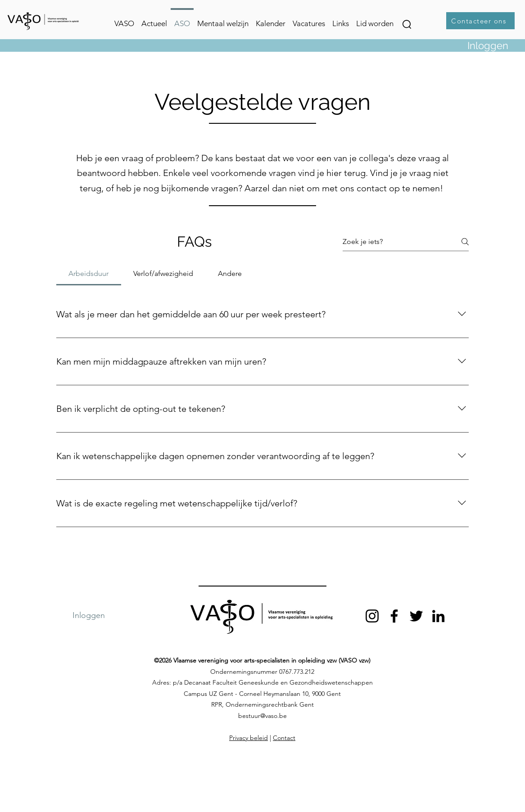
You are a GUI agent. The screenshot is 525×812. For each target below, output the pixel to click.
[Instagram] (372, 616)
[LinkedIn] (438, 616)
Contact (284, 738)
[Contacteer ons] (480, 21)
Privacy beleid (249, 738)
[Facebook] (394, 616)
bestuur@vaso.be (262, 716)
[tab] (89, 274)
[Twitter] (416, 616)
